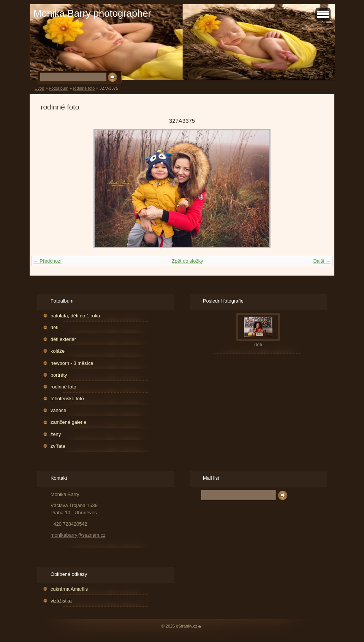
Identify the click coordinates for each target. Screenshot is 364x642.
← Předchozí (47, 261)
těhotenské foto (67, 399)
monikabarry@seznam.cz (78, 535)
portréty (59, 375)
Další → (322, 261)
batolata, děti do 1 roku (75, 316)
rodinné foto (84, 88)
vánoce (58, 410)
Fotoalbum (58, 88)
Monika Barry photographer (92, 13)
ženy (56, 434)
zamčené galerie (68, 422)
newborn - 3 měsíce (72, 363)
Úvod (39, 88)
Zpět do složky (188, 261)
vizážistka (61, 601)
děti (55, 327)
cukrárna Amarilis (69, 589)
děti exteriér (63, 339)
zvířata (58, 446)
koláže (58, 351)
